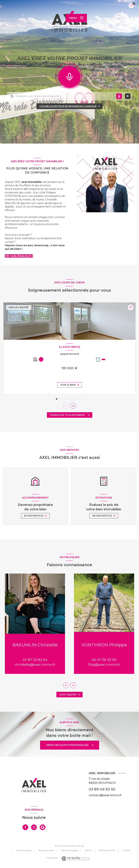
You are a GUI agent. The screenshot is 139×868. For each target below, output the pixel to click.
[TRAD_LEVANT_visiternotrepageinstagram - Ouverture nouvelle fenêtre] (34, 827)
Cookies (126, 850)
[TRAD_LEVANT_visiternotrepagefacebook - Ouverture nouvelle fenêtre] (25, 827)
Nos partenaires (46, 850)
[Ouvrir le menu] (76, 18)
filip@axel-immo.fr (104, 665)
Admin (88, 850)
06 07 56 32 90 (104, 660)
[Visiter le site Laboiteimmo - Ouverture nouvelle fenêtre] (76, 859)
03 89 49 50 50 (102, 789)
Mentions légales (69, 850)
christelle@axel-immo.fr (35, 665)
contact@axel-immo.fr (105, 795)
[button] (73, 406)
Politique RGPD (107, 850)
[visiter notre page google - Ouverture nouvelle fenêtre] (43, 827)
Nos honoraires (24, 850)
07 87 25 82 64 (35, 660)
